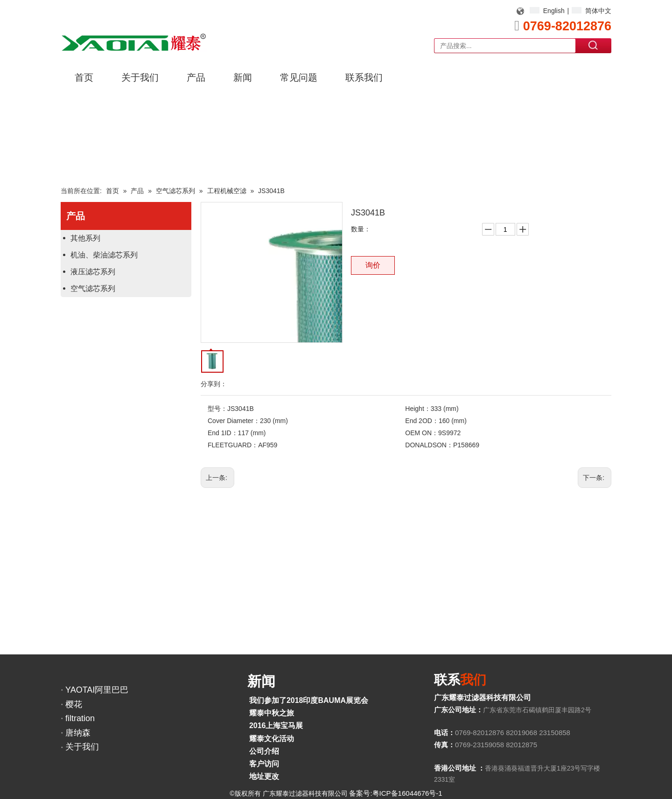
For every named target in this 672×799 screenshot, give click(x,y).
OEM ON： (422, 433)
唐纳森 (78, 733)
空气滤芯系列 (93, 288)
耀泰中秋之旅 (272, 713)
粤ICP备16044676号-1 (407, 793)
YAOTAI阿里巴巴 (97, 690)
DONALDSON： (429, 445)
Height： (418, 409)
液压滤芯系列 (93, 272)
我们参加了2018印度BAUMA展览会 (309, 700)
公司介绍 (264, 751)
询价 (373, 265)
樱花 (74, 704)
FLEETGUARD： (233, 445)
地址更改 (264, 776)
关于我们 (82, 747)
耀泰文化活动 (272, 739)
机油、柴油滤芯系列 (104, 255)
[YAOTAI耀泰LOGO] (134, 42)
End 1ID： (223, 433)
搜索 (594, 45)
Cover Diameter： (234, 421)
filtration (80, 718)
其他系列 (85, 238)
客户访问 (264, 764)
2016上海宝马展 (276, 726)
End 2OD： (422, 421)
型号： (217, 409)
